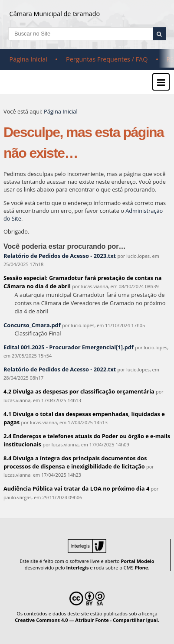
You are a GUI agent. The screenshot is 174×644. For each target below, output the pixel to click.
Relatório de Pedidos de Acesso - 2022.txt (60, 369)
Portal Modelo (137, 561)
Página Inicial (28, 59)
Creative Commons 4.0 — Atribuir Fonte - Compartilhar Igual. (87, 620)
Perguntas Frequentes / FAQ (107, 59)
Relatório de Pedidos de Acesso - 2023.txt (60, 256)
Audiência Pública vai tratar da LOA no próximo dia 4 (76, 488)
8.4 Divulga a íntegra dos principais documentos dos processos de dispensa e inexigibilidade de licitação (75, 462)
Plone (141, 568)
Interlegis (77, 568)
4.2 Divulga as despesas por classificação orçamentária (79, 391)
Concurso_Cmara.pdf (32, 325)
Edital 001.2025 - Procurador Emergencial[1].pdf (69, 347)
